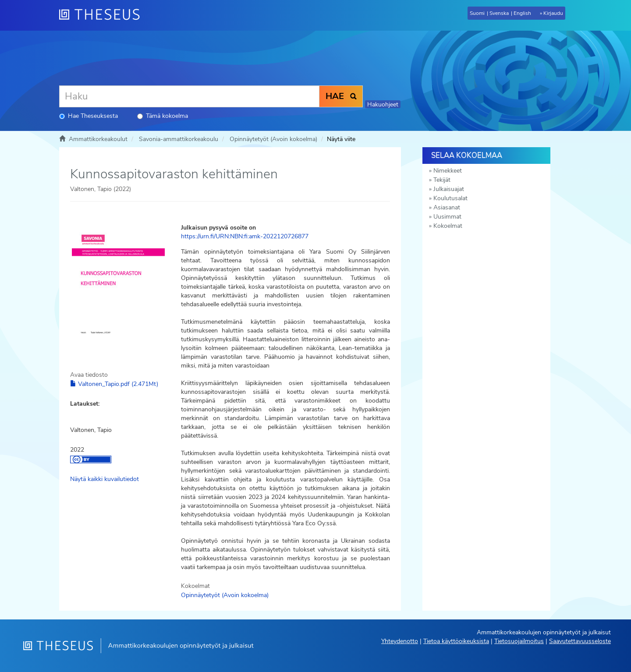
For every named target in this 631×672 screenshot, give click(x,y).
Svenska (499, 13)
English (522, 13)
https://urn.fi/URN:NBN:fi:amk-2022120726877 (245, 236)
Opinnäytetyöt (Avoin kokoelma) (273, 139)
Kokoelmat (448, 226)
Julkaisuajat (449, 189)
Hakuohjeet (383, 104)
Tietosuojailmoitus (519, 641)
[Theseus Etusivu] (103, 15)
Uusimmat (447, 217)
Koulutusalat (450, 198)
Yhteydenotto (400, 641)
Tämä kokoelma (163, 116)
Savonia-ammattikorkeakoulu (179, 139)
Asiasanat (447, 207)
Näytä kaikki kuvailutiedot (105, 479)
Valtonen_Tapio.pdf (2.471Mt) (114, 384)
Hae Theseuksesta (89, 116)
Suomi (477, 13)
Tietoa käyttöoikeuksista (456, 641)
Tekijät (442, 180)
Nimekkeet (448, 171)
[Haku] (189, 96)
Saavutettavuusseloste (580, 641)
